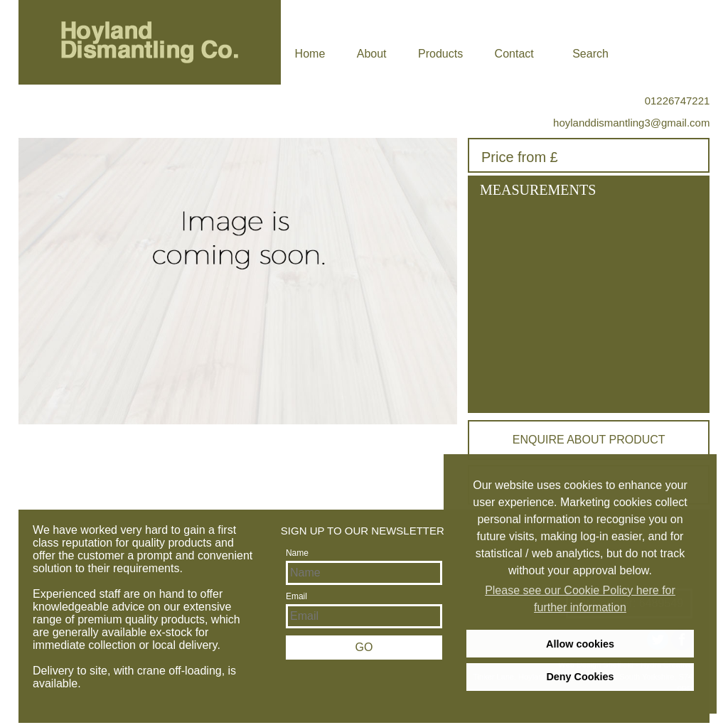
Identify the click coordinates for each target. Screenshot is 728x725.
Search (590, 54)
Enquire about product (589, 440)
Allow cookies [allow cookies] (580, 644)
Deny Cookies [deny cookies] (580, 677)
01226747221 (678, 101)
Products (440, 54)
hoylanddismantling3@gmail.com (631, 123)
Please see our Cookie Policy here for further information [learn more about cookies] (580, 599)
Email (296, 596)
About (372, 54)
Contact (514, 54)
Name (297, 553)
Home (310, 54)
